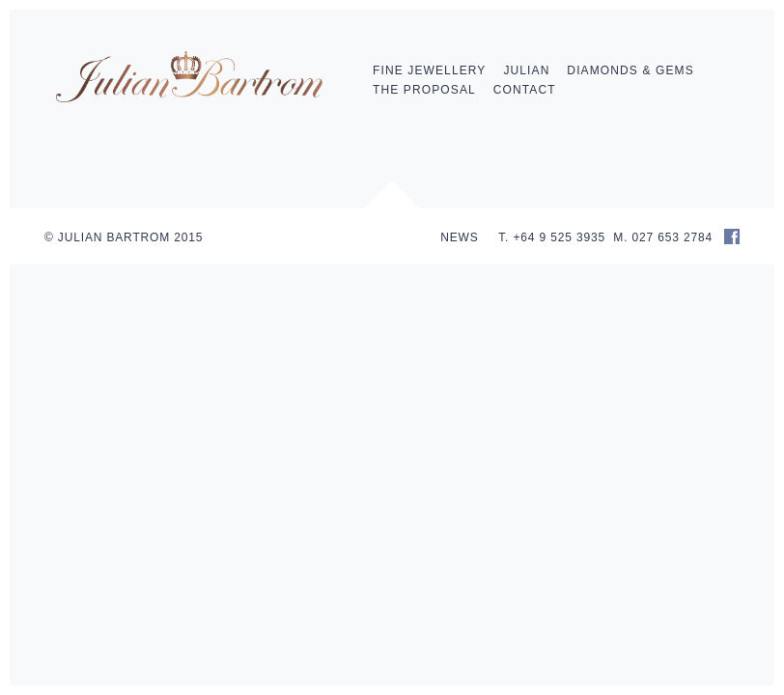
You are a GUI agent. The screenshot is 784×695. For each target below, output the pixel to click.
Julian (526, 70)
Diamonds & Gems (630, 70)
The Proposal (424, 90)
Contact (525, 90)
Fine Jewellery (430, 70)
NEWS (459, 237)
